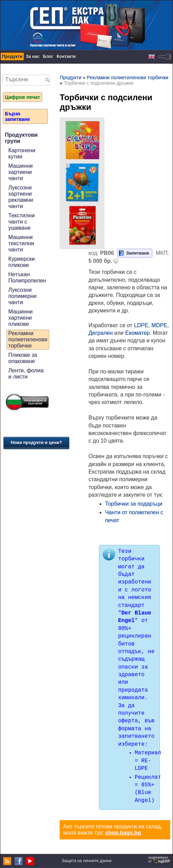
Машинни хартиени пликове (21, 318)
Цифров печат (22, 97)
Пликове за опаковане (23, 358)
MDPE (159, 325)
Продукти (12, 56)
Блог (48, 56)
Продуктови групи (21, 138)
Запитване (138, 253)
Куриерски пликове (22, 262)
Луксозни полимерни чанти (22, 296)
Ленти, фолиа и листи (26, 374)
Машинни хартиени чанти (21, 172)
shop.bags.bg (123, 833)
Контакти (66, 56)
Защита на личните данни (87, 861)
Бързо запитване (17, 116)
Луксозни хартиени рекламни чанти (21, 197)
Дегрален (101, 333)
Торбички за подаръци (134, 504)
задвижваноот (160, 859)
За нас (33, 56)
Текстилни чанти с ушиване (21, 222)
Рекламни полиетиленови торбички (28, 339)
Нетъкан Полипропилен (27, 277)
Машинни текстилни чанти (21, 243)
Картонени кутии (22, 153)
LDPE (141, 325)
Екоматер (137, 333)
